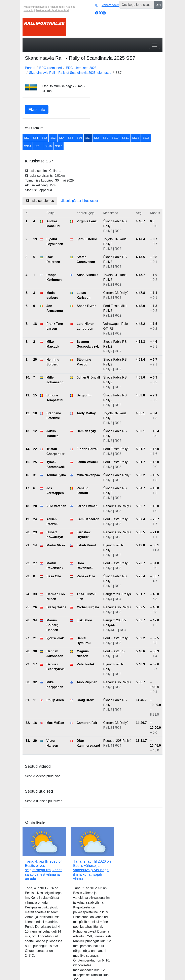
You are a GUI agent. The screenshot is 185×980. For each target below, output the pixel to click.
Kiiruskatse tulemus (40, 201)
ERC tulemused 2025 (81, 68)
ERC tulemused (50, 68)
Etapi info (37, 110)
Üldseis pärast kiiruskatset (79, 201)
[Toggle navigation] (154, 45)
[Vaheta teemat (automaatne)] (110, 5)
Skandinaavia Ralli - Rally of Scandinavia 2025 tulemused (70, 73)
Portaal (30, 68)
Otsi (158, 5)
